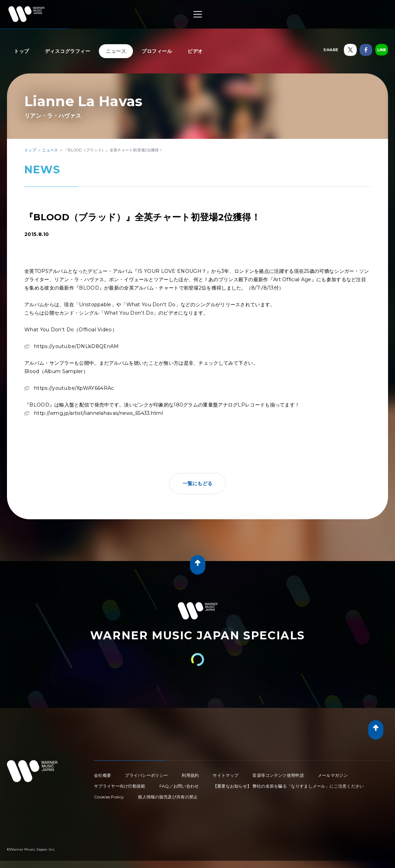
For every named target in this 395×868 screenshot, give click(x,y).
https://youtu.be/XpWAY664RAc (74, 388)
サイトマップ (226, 775)
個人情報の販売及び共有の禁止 (168, 797)
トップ (22, 51)
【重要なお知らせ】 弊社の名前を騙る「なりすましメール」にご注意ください (289, 786)
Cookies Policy (109, 797)
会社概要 (102, 775)
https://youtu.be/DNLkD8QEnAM (76, 346)
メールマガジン (333, 775)
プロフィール (157, 51)
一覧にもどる (198, 483)
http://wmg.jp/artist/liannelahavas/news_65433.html (98, 413)
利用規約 (190, 775)
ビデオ (195, 51)
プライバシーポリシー (146, 775)
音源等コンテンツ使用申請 (278, 775)
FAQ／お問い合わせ (179, 786)
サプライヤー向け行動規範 (120, 786)
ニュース (116, 51)
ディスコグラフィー (68, 51)
